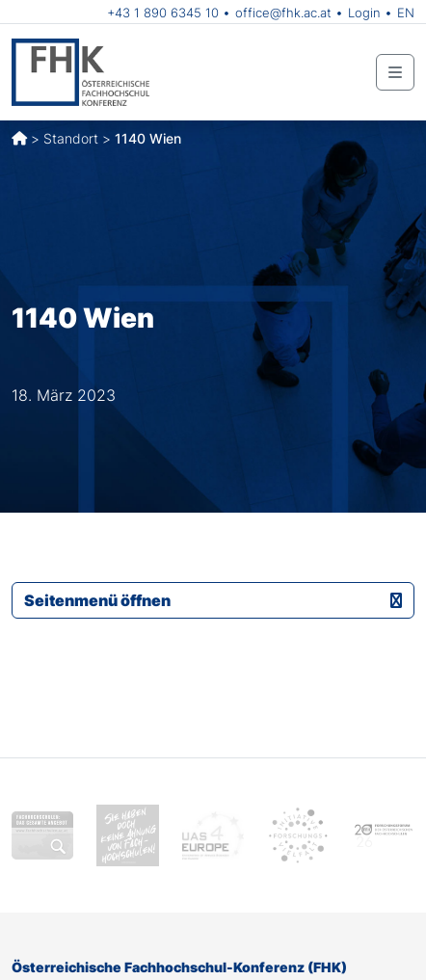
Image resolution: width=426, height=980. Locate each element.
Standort (71, 138)
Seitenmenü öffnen (213, 600)
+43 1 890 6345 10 (163, 13)
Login (364, 13)
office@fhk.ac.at (283, 13)
